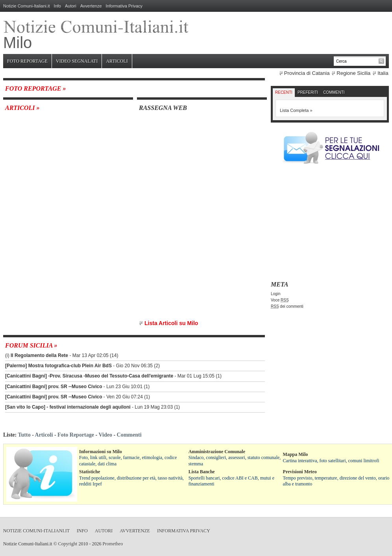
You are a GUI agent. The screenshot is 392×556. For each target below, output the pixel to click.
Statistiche (90, 472)
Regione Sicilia (353, 73)
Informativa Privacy (124, 6)
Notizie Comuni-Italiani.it (27, 6)
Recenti (284, 92)
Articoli (117, 61)
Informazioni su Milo (101, 452)
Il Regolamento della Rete (39, 355)
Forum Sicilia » (31, 345)
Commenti (334, 92)
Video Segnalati (77, 61)
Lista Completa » (296, 110)
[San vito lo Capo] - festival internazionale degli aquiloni (68, 407)
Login (276, 294)
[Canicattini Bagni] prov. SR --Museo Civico (54, 387)
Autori (71, 6)
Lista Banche (202, 472)
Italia (383, 73)
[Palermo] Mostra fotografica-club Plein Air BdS (58, 366)
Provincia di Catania (307, 73)
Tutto (24, 435)
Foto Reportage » (35, 88)
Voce (280, 300)
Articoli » (22, 108)
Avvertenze (91, 6)
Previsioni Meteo (300, 472)
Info (57, 6)
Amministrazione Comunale (217, 452)
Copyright (68, 544)
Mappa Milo (296, 454)
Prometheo (113, 544)
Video (105, 435)
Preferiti (308, 92)
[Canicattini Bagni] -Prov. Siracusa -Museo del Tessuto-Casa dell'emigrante (89, 376)
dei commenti (287, 306)
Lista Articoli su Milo (171, 323)
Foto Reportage (27, 61)
